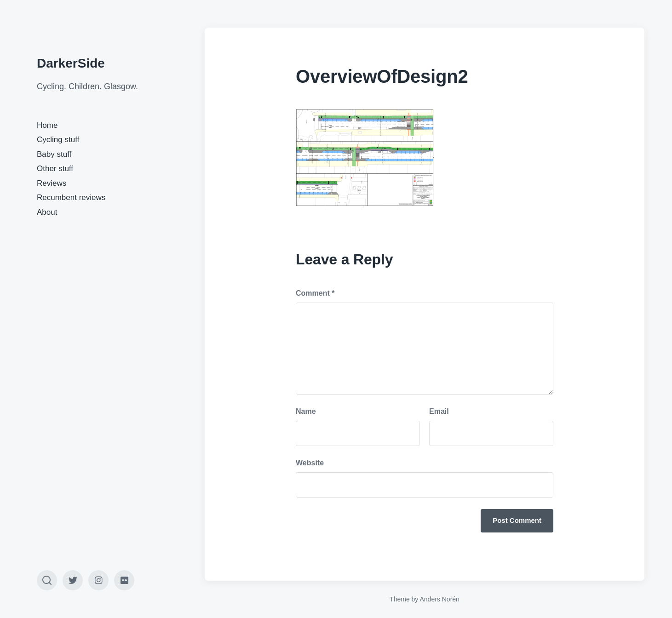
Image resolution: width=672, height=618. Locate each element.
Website (310, 463)
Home (47, 125)
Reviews (52, 183)
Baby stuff (54, 154)
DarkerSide (71, 63)
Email (439, 411)
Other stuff (55, 169)
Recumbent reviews (71, 197)
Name (306, 411)
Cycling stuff (58, 140)
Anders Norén (439, 599)
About (47, 212)
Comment (315, 293)
